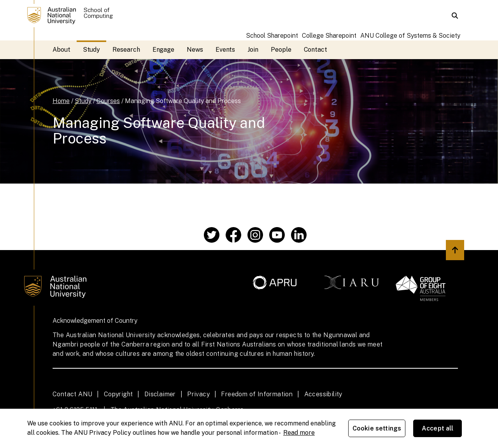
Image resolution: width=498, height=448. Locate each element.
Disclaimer (160, 394)
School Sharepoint (272, 36)
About (61, 50)
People (281, 50)
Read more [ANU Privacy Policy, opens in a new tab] (299, 433)
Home (61, 101)
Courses (108, 101)
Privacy (198, 394)
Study (92, 50)
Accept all (438, 428)
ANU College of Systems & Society (410, 36)
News (195, 50)
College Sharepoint (329, 36)
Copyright (118, 394)
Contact (316, 50)
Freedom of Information (257, 394)
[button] (455, 16)
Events (225, 50)
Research (126, 50)
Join (253, 50)
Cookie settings (377, 428)
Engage (164, 50)
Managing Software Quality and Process (183, 101)
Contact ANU (72, 394)
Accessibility (323, 394)
